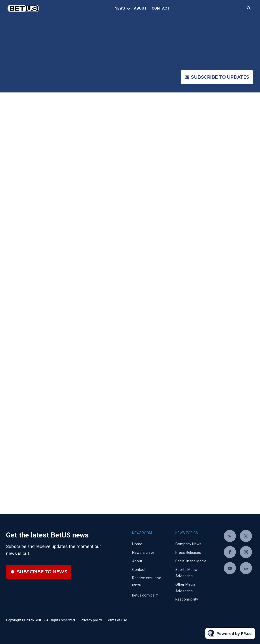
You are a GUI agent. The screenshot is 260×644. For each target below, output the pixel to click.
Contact (161, 8)
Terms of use (117, 620)
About (140, 8)
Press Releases (188, 553)
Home (137, 544)
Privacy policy (91, 620)
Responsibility (187, 599)
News (120, 8)
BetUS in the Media (191, 561)
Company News (188, 544)
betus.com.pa (143, 595)
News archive (143, 553)
